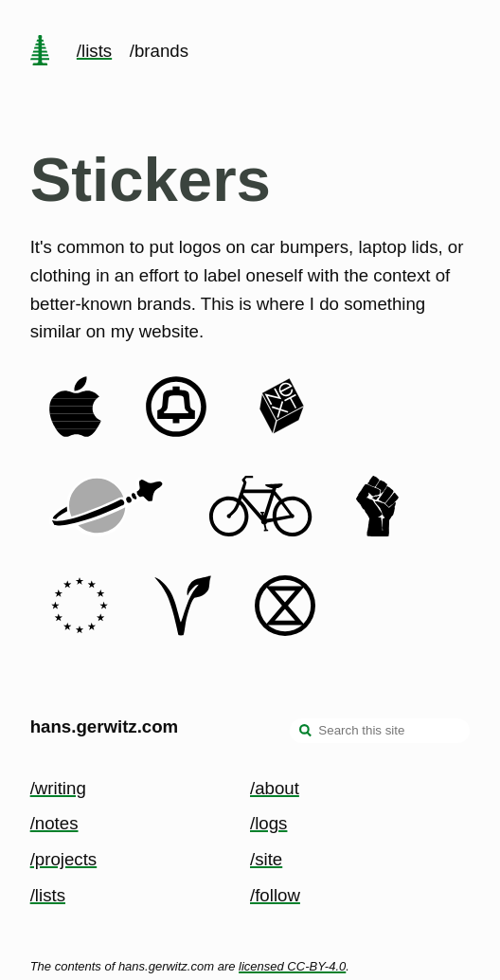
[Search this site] (380, 731)
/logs (268, 823)
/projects (64, 859)
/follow (275, 895)
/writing (58, 788)
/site (266, 859)
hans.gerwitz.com (105, 726)
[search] (306, 733)
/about (275, 788)
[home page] (40, 52)
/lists (94, 51)
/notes (54, 823)
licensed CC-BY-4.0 (292, 966)
